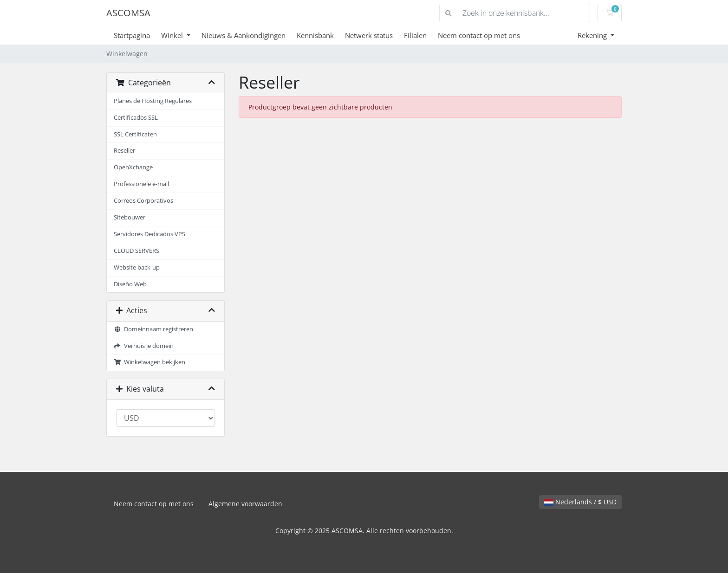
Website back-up (137, 267)
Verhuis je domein (144, 346)
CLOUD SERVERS (136, 251)
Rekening (593, 35)
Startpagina (132, 35)
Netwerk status (369, 35)
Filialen (415, 35)
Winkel (173, 35)
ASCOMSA (128, 13)
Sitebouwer (130, 217)
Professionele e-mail (141, 184)
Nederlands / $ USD (580, 502)
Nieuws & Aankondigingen (244, 35)
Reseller (124, 151)
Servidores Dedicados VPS (149, 234)
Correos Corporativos (143, 201)
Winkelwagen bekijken (149, 362)
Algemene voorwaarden (245, 504)
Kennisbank (315, 35)
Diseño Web (130, 284)
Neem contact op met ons (479, 35)
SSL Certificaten (135, 134)
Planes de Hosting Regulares (153, 101)
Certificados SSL (136, 118)
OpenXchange (133, 167)
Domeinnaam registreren (153, 329)
